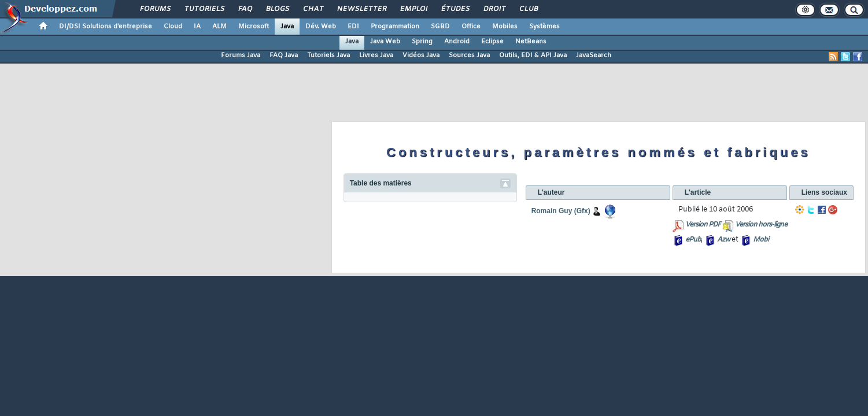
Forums (155, 9)
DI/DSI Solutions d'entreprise (106, 27)
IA (197, 27)
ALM (219, 27)
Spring (422, 42)
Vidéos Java (421, 55)
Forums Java (241, 55)
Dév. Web (321, 27)
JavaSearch (594, 55)
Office (471, 27)
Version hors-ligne (761, 225)
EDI (353, 27)
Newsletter (361, 9)
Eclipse (492, 42)
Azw (723, 240)
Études (455, 9)
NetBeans (531, 42)
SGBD (440, 27)
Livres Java (376, 55)
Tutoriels (204, 9)
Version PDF (703, 225)
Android (457, 42)
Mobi (761, 240)
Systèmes (544, 27)
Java (287, 27)
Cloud (173, 27)
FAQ (245, 9)
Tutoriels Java (328, 55)
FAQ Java (284, 55)
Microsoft (254, 27)
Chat (313, 9)
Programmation (395, 27)
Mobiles (505, 27)
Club (528, 9)
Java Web (385, 42)
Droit (494, 9)
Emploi (413, 9)
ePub (693, 240)
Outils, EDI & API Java (533, 55)
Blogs (277, 9)
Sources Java (469, 55)
